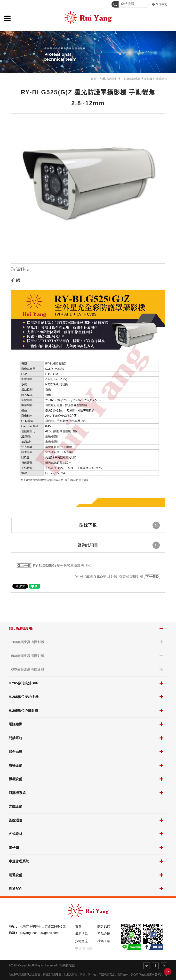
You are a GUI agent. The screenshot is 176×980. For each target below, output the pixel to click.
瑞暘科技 (161, 79)
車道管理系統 (19, 861)
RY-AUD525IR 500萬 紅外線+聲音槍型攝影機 (117, 577)
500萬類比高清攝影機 (28, 656)
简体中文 (161, 4)
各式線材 (16, 834)
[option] (88, 182)
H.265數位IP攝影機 (23, 711)
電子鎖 (14, 848)
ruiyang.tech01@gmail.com (40, 933)
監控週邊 (16, 820)
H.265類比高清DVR (24, 683)
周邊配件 (16, 889)
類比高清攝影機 (21, 628)
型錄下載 (119, 525)
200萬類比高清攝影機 (28, 642)
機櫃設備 (16, 779)
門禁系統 (16, 738)
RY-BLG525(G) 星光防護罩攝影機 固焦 (54, 566)
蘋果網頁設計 (68, 965)
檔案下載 (104, 941)
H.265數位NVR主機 (24, 697)
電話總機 (16, 724)
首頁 (94, 79)
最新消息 (81, 934)
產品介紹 (104, 934)
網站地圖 (86, 948)
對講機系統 (17, 793)
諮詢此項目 (119, 545)
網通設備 (16, 875)
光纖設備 (16, 806)
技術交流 (81, 941)
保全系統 (16, 752)
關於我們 (104, 926)
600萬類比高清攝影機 (28, 669)
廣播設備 (16, 765)
